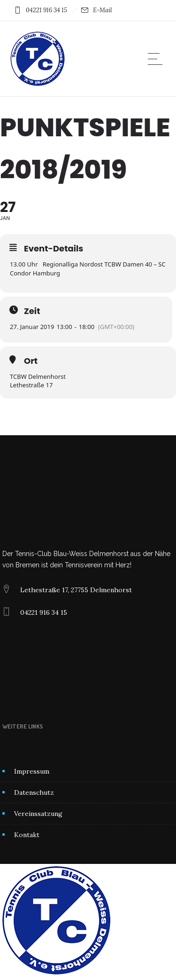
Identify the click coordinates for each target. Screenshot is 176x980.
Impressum (32, 771)
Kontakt (27, 835)
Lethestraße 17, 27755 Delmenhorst (76, 590)
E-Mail (103, 10)
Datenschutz (34, 792)
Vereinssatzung (38, 814)
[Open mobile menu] (157, 59)
